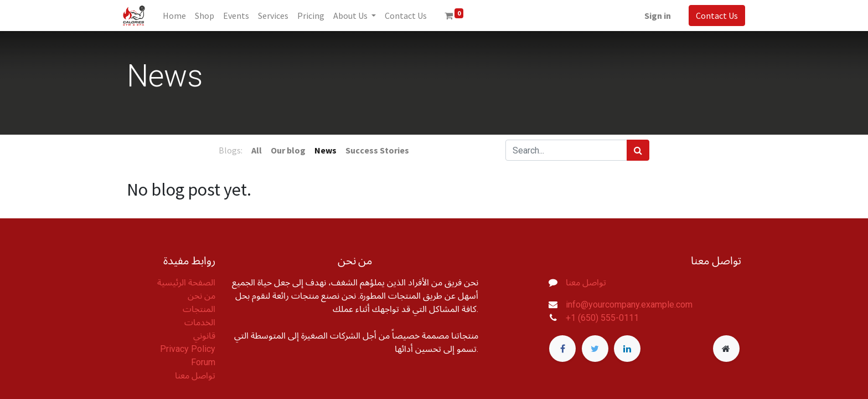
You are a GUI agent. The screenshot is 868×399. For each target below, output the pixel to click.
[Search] (638, 150)
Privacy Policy (188, 349)
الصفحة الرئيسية (186, 282)
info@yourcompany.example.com (629, 305)
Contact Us (713, 16)
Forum (203, 362)
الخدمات (200, 322)
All (257, 150)
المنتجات (199, 309)
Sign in (654, 16)
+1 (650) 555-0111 (602, 318)
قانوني (204, 336)
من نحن (201, 296)
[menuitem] (178, 16)
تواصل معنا (195, 375)
